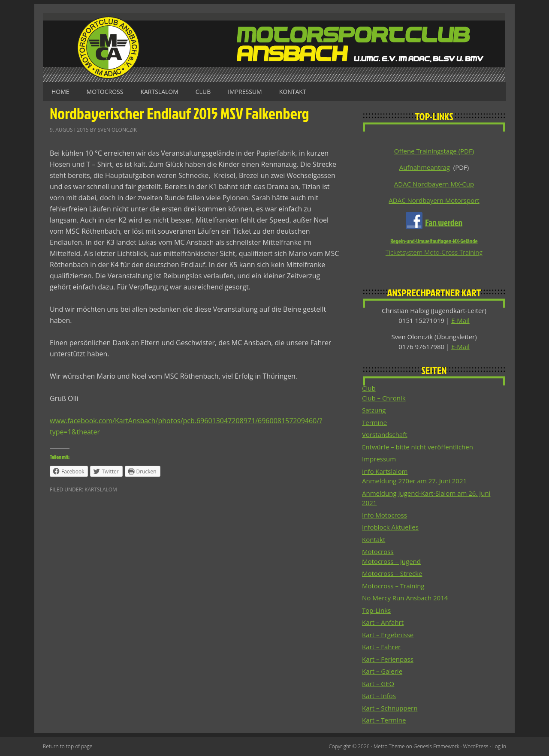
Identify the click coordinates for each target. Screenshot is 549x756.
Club (203, 92)
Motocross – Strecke (392, 573)
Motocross (105, 92)
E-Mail (460, 320)
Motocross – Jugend (391, 561)
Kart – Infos (379, 696)
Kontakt (293, 92)
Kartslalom (159, 92)
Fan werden (444, 222)
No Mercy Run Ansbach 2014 (405, 598)
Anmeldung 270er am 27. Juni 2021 (414, 481)
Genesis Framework (436, 746)
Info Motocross (385, 515)
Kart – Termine (384, 720)
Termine (374, 422)
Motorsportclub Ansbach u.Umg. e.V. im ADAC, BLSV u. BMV (274, 47)
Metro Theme (389, 746)
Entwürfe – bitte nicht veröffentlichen (418, 447)
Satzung (374, 410)
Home (60, 92)
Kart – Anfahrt (383, 622)
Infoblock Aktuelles (390, 527)
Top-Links (376, 610)
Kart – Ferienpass (388, 659)
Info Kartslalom (385, 471)
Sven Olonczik (117, 130)
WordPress (476, 746)
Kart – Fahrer (381, 647)
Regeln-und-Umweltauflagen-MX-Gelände (434, 241)
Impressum (245, 92)
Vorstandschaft (385, 434)
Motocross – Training (393, 586)
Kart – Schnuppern (390, 708)
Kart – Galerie (382, 671)
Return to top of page (68, 746)
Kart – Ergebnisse (388, 635)
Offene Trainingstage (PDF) (434, 151)
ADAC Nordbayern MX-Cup (434, 184)
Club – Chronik (384, 398)
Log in (499, 746)
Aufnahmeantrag (425, 167)
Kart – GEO (378, 684)
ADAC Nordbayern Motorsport (434, 200)
